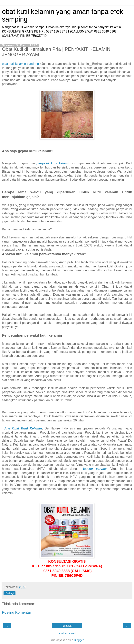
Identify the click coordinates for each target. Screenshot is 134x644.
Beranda (67, 626)
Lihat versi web (67, 633)
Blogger (79, 640)
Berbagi (10, 593)
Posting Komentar (17, 612)
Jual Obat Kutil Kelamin (23, 428)
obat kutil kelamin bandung (20, 64)
